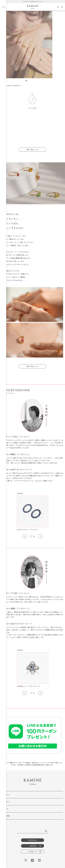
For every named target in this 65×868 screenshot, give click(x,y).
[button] (24, 81)
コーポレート (35, 852)
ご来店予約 (35, 846)
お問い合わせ (33, 840)
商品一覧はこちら (32, 153)
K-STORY (9, 86)
